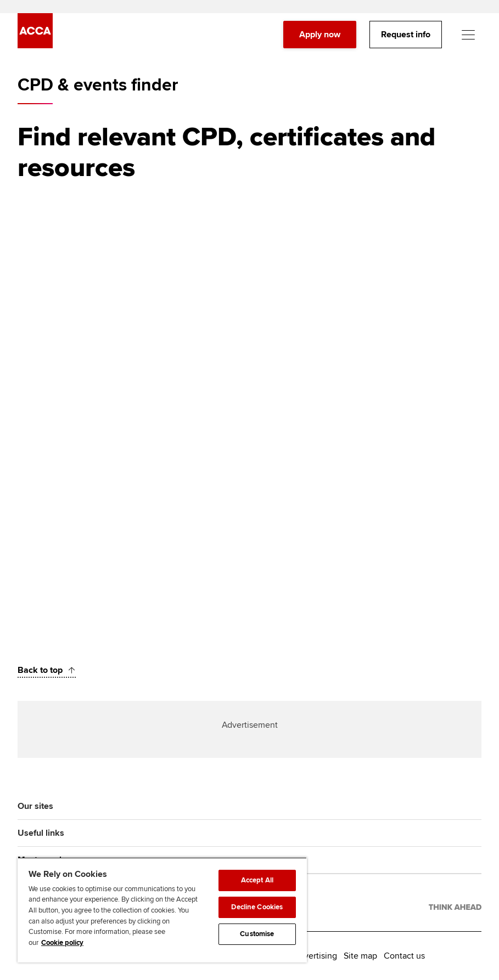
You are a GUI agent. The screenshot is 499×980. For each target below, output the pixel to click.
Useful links (41, 833)
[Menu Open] (468, 35)
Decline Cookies (257, 907)
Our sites (35, 806)
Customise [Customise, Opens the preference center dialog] (257, 934)
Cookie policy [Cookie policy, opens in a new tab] (62, 943)
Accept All (257, 880)
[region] (162, 910)
